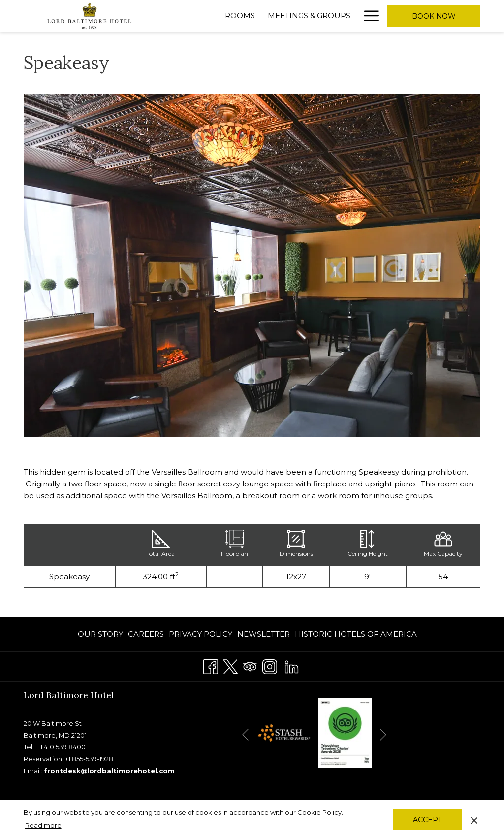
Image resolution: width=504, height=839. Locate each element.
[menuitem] (102, 634)
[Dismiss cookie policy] (474, 819)
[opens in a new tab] (283, 732)
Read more (43, 825)
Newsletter (264, 634)
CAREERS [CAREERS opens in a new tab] (146, 636)
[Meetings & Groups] (309, 16)
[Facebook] (211, 665)
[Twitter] (230, 665)
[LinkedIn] (292, 665)
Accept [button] (427, 820)
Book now (434, 16)
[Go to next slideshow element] (383, 735)
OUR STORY (100, 634)
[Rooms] (240, 16)
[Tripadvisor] (250, 665)
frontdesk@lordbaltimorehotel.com (109, 771)
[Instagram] (270, 665)
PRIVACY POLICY (201, 634)
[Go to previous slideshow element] (245, 735)
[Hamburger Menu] (368, 16)
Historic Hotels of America (356, 634)
